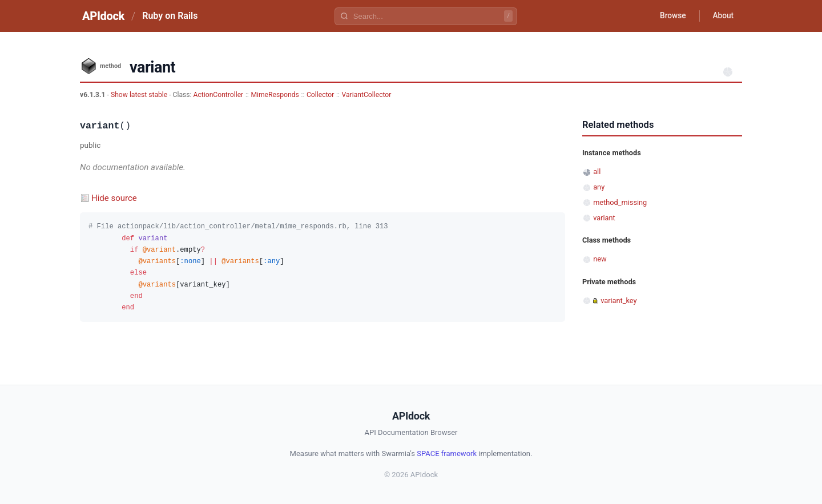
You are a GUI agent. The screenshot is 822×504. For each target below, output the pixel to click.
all (597, 172)
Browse (670, 16)
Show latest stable (140, 95)
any (599, 187)
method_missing (620, 202)
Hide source (114, 198)
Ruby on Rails (170, 16)
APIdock (103, 16)
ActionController (219, 95)
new (600, 259)
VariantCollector (367, 95)
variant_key (618, 301)
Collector (320, 95)
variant (604, 218)
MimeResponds (275, 95)
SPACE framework (447, 453)
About (722, 16)
